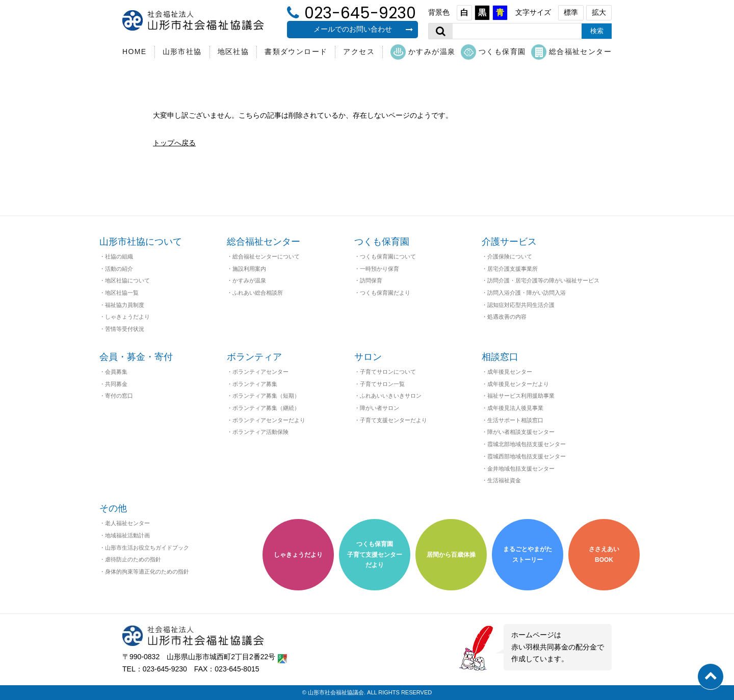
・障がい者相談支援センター (518, 432)
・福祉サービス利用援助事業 (518, 396)
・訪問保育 (368, 280)
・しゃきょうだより (125, 317)
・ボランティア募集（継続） (263, 408)
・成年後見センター (507, 372)
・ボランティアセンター (258, 372)
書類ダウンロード (296, 51)
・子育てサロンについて (385, 372)
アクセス (359, 51)
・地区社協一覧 (119, 293)
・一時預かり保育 (377, 269)
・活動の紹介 (116, 269)
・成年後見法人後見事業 (513, 408)
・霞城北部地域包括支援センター (524, 444)
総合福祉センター (571, 52)
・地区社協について (125, 280)
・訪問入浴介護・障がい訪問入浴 (524, 293)
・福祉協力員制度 (122, 305)
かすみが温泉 (423, 52)
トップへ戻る (174, 143)
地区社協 (233, 51)
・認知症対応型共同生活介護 (518, 305)
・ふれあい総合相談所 (255, 293)
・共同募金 (113, 384)
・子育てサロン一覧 (379, 384)
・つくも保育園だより (382, 293)
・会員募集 (113, 372)
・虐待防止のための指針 (130, 559)
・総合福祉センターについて (263, 256)
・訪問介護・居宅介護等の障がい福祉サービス (541, 280)
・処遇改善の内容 (504, 317)
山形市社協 (182, 51)
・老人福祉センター (125, 523)
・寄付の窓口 (116, 396)
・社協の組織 (116, 256)
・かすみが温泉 (246, 280)
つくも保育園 (493, 52)
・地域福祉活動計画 (125, 535)
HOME (135, 51)
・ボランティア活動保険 (258, 432)
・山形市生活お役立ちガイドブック (144, 548)
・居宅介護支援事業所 (510, 269)
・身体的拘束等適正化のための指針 (144, 572)
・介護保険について (507, 256)
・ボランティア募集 (252, 384)
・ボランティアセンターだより (266, 420)
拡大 (599, 12)
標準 (571, 12)
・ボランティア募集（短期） (263, 396)
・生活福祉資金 (501, 480)
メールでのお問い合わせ (363, 29)
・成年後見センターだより (515, 384)
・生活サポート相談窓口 (513, 420)
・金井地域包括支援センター (518, 469)
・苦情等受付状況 (122, 329)
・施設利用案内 (246, 269)
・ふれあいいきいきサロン (388, 396)
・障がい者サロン (377, 408)
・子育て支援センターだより (391, 420)
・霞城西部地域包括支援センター (524, 456)
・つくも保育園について (385, 256)
